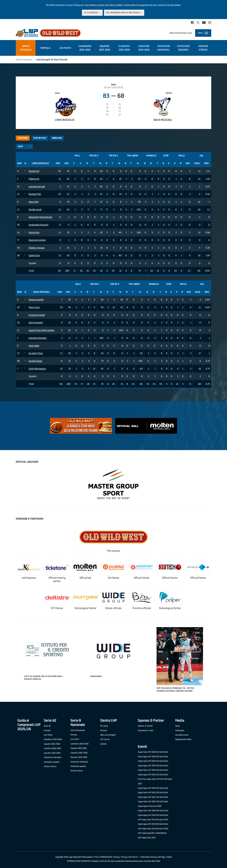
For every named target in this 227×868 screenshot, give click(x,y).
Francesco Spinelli (37, 315)
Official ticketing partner (57, 579)
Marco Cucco (34, 307)
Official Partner (142, 578)
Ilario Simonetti (36, 323)
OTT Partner (57, 608)
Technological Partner (85, 608)
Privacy (117, 857)
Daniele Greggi (35, 361)
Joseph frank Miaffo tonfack (41, 330)
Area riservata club (181, 33)
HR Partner (113, 578)
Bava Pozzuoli (163, 120)
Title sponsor (113, 551)
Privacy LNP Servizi (129, 857)
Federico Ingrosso (37, 248)
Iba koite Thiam (36, 353)
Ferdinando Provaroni (38, 225)
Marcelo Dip (34, 171)
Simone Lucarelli (36, 300)
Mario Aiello (34, 346)
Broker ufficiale (113, 608)
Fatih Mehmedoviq (37, 369)
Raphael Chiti (35, 194)
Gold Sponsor (29, 578)
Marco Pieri (34, 202)
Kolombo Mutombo (38, 338)
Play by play (40, 138)
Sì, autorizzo (91, 12)
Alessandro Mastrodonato (40, 217)
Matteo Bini (34, 232)
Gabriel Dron (34, 255)
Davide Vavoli (35, 209)
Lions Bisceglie (65, 120)
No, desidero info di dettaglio (123, 12)
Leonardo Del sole (37, 186)
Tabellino (57, 138)
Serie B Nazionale (24, 59)
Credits (169, 857)
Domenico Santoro (37, 240)
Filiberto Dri (34, 179)
